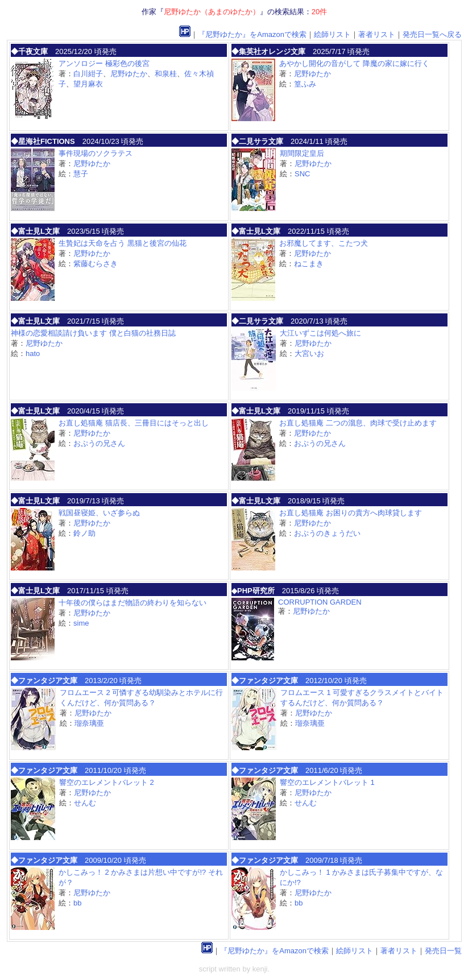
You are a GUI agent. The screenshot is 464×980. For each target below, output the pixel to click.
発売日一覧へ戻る (432, 34)
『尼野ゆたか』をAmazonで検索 (252, 34)
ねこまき (309, 264)
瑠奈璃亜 (89, 723)
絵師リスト (332, 34)
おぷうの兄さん (99, 443)
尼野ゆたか (129, 74)
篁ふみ (305, 84)
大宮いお (309, 353)
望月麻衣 (88, 84)
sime (81, 623)
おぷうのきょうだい (327, 533)
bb (77, 903)
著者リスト (377, 34)
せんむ (85, 803)
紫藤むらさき (96, 264)
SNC (302, 174)
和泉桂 (166, 74)
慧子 (81, 174)
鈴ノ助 (84, 533)
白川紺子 (88, 74)
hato (33, 353)
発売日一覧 (443, 951)
